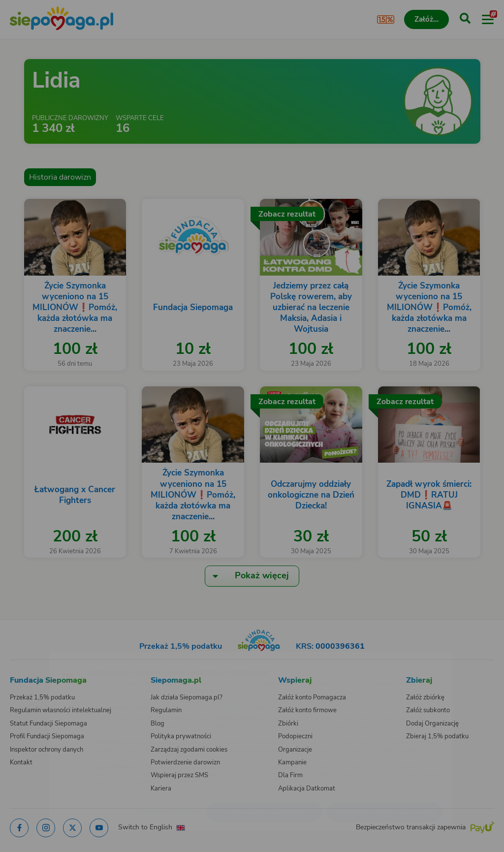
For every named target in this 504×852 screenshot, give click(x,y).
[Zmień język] (28, 658)
